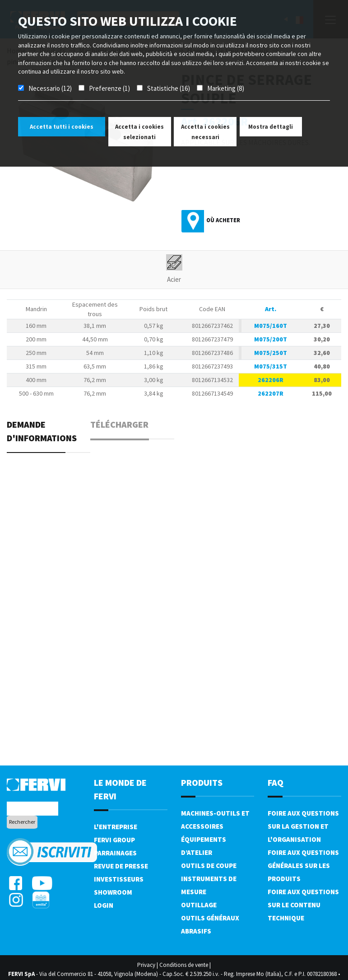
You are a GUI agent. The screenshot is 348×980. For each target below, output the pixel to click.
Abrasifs (196, 931)
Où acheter (223, 220)
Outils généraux (210, 918)
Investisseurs (119, 879)
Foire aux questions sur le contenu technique (303, 905)
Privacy (146, 965)
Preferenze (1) (109, 88)
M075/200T (271, 339)
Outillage (199, 905)
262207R (271, 393)
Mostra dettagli (271, 127)
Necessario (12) (50, 88)
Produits (202, 782)
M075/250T (271, 353)
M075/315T (271, 366)
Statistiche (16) (169, 88)
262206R (271, 380)
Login (104, 905)
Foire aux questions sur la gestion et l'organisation (303, 826)
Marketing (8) (226, 88)
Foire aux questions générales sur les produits (303, 866)
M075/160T (271, 326)
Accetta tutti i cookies (62, 127)
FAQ (276, 782)
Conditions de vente (184, 965)
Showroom (113, 892)
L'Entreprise (116, 827)
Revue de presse (121, 866)
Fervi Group (114, 840)
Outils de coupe (209, 866)
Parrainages (115, 853)
